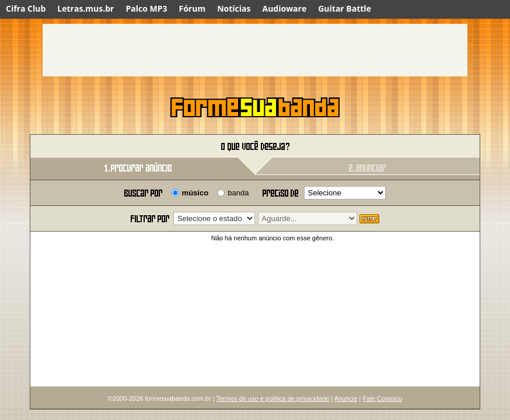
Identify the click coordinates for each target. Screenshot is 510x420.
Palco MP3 (146, 8)
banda (238, 193)
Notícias (234, 8)
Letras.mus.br (85, 8)
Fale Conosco (382, 398)
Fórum (193, 8)
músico (195, 193)
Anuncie (346, 398)
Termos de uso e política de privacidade (273, 398)
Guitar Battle (345, 8)
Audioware (284, 8)
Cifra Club (26, 8)
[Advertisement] (255, 50)
